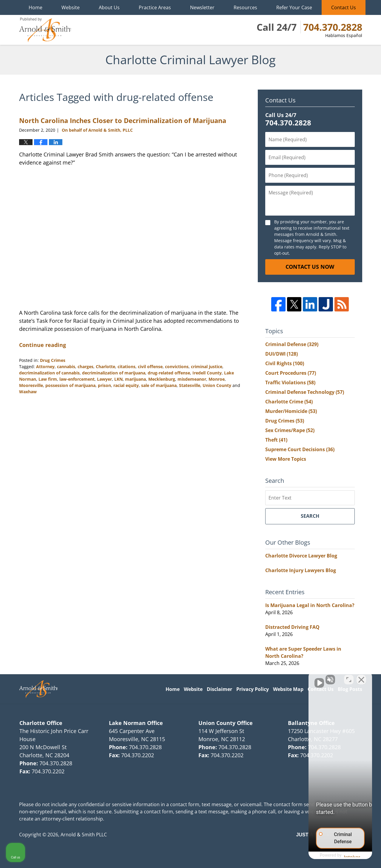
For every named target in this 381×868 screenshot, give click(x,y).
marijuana (135, 379)
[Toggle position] (349, 677)
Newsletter (202, 7)
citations (127, 367)
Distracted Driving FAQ (292, 627)
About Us (109, 7)
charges (85, 367)
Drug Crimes (53, 360)
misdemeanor (192, 379)
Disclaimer (219, 689)
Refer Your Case (294, 7)
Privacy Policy (253, 689)
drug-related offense (169, 373)
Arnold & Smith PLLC (84, 835)
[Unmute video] (275, 677)
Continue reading (43, 345)
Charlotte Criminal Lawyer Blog (45, 30)
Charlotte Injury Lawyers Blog (301, 570)
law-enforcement (77, 379)
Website (71, 7)
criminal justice (207, 367)
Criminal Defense (292, 344)
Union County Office (226, 723)
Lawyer (104, 379)
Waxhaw (28, 392)
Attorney (45, 367)
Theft (276, 440)
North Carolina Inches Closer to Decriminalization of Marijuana (123, 120)
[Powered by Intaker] (330, 855)
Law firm (48, 379)
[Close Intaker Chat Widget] (361, 677)
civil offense (150, 367)
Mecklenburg (162, 379)
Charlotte (105, 367)
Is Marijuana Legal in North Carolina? (310, 605)
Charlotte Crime (289, 402)
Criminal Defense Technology (305, 392)
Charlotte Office (41, 723)
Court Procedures (291, 373)
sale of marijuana (159, 385)
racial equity (126, 385)
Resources (245, 7)
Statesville (190, 385)
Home (36, 7)
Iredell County (207, 373)
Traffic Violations (290, 382)
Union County (217, 385)
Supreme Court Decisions (300, 449)
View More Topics (286, 459)
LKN (118, 379)
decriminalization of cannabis (49, 373)
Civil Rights (285, 363)
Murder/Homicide (291, 411)
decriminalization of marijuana (114, 373)
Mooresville (31, 385)
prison (104, 385)
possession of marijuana (70, 385)
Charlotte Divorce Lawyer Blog (301, 556)
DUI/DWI (281, 354)
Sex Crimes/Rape (290, 430)
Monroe (217, 379)
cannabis (66, 367)
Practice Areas (155, 7)
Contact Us (344, 7)
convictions (177, 367)
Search (310, 516)
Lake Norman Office (136, 723)
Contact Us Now (310, 267)
